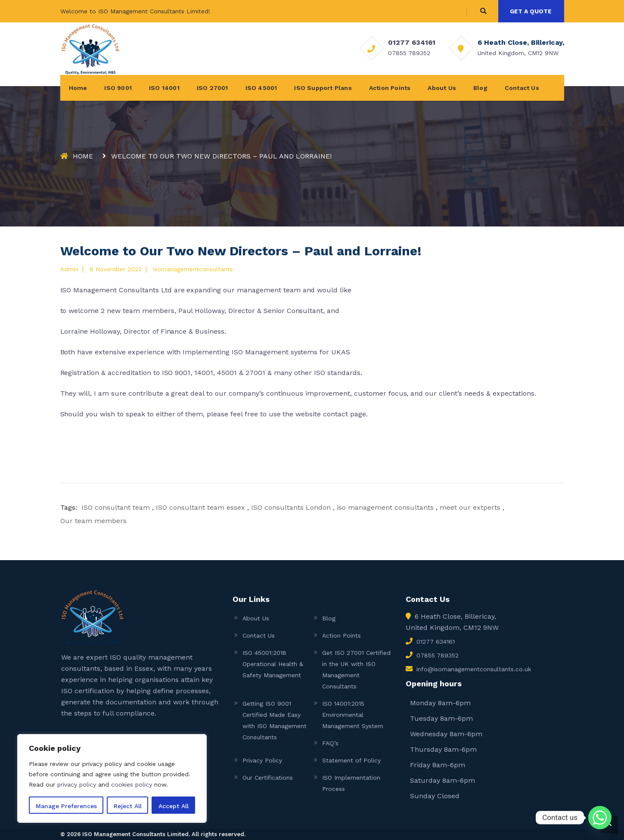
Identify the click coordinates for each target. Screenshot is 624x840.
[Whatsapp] (600, 818)
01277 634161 (412, 42)
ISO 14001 (164, 88)
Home (78, 88)
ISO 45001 (261, 88)
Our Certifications (268, 778)
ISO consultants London (291, 507)
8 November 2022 (116, 269)
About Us (442, 88)
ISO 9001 (118, 88)
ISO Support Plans (323, 88)
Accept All (174, 806)
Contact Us (522, 88)
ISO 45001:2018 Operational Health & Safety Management (273, 664)
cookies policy (133, 784)
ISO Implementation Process (351, 783)
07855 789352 (409, 53)
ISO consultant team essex (200, 507)
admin (69, 269)
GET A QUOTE (531, 11)
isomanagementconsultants (193, 269)
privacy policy (77, 784)
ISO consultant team (116, 507)
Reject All (128, 806)
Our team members (93, 521)
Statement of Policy (351, 760)
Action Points (390, 88)
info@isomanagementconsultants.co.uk (474, 669)
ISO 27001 (213, 88)
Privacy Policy (262, 760)
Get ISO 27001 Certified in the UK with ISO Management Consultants (356, 670)
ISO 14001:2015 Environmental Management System (353, 715)
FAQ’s (330, 743)
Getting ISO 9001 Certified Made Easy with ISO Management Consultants (275, 720)
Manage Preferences (66, 806)
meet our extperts (470, 507)
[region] (112, 778)
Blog (480, 88)
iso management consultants (385, 507)
